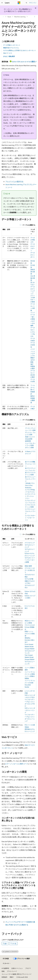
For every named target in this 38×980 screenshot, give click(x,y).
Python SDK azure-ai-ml (24, 62)
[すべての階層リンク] (3, 17)
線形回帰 (28, 441)
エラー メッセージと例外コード (16, 764)
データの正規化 (33, 345)
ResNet (27, 687)
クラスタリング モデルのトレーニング (30, 545)
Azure (9, 17)
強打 (32, 364)
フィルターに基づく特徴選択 (33, 390)
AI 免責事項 (5, 968)
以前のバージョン (17, 968)
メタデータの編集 (33, 323)
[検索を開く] (26, 3)
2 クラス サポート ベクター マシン (30, 518)
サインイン (33, 3)
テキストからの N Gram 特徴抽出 (30, 627)
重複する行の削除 (33, 360)
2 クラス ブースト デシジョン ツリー (30, 496)
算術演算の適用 (33, 272)
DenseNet (28, 685)
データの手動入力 (33, 240)
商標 (11, 977)
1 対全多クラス (30, 483)
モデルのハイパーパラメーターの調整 (30, 560)
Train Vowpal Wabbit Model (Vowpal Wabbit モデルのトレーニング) (30, 659)
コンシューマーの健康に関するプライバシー (16, 974)
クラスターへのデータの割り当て (30, 570)
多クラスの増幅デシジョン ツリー (30, 464)
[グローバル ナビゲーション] (2, 3)
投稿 (3, 971)
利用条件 (4, 977)
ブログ (27, 968)
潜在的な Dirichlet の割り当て (30, 640)
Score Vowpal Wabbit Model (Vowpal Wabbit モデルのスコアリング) (30, 649)
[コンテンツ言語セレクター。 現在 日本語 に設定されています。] (6, 959)
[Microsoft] (19, 3)
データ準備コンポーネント (12, 45)
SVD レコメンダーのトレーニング (30, 710)
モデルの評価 (29, 579)
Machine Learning (20, 17)
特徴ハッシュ (29, 631)
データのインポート (33, 255)
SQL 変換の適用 (33, 278)
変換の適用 (28, 566)
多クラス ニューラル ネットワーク (30, 479)
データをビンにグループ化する (33, 332)
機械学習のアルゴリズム (11, 48)
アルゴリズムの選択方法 (14, 182)
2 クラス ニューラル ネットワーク (30, 511)
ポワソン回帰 (29, 447)
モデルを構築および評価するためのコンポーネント (20, 50)
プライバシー (11, 971)
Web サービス (8, 53)
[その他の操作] (35, 17)
